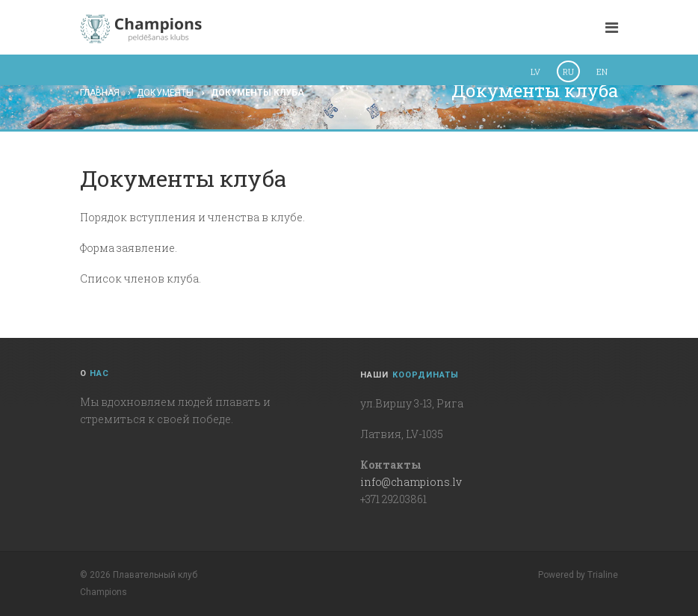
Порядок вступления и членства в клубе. (192, 217)
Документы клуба (257, 93)
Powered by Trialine (578, 575)
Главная (100, 93)
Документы (165, 93)
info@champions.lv (411, 482)
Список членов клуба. (140, 278)
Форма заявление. (129, 248)
